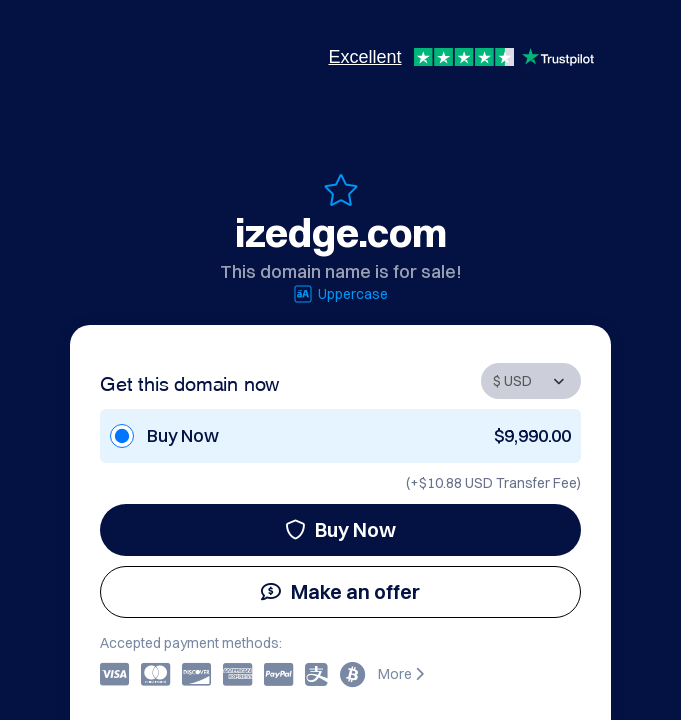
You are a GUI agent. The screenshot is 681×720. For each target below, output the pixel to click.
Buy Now (340, 529)
